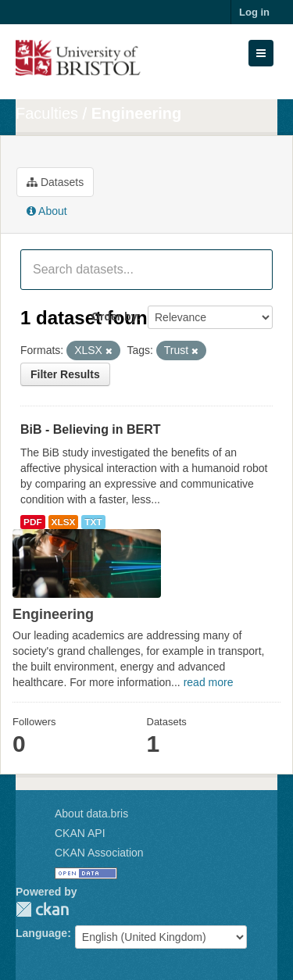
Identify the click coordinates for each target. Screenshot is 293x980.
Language (41, 933)
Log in (254, 12)
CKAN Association (99, 853)
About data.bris (91, 814)
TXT (93, 522)
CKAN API (80, 833)
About (47, 211)
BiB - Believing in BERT (91, 429)
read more (209, 682)
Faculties (47, 113)
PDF (33, 522)
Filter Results (65, 374)
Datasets (55, 182)
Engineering (137, 113)
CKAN (42, 909)
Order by (114, 317)
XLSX (64, 522)
